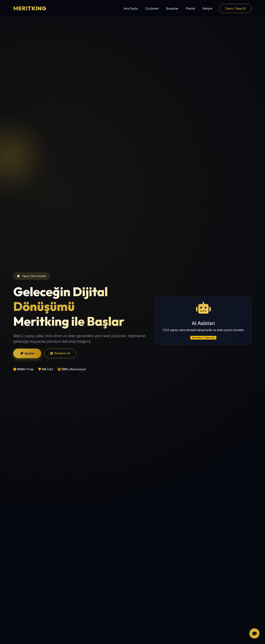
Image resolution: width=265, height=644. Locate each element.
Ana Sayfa (131, 8)
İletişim (208, 8)
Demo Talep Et (235, 8)
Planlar (191, 8)
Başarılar (172, 8)
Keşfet (27, 353)
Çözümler (152, 8)
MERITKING (30, 8)
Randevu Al (60, 353)
